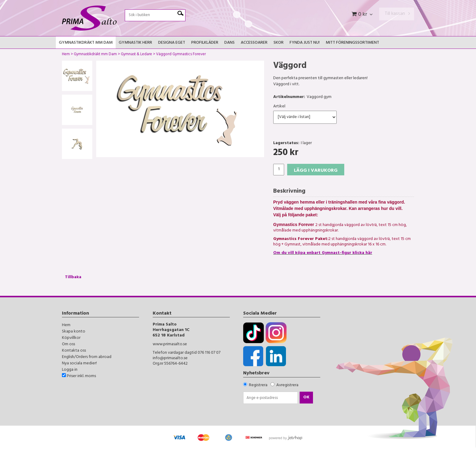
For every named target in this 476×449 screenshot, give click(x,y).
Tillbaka (73, 277)
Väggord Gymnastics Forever (181, 55)
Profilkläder (205, 43)
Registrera (258, 385)
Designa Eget (172, 43)
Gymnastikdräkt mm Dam (86, 43)
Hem (66, 55)
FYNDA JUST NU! (305, 43)
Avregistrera (287, 385)
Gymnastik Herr (135, 43)
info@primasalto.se (170, 358)
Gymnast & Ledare (136, 55)
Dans (229, 43)
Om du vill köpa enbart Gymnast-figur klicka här (323, 253)
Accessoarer (254, 43)
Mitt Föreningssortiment (352, 43)
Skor (279, 43)
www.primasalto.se (170, 344)
